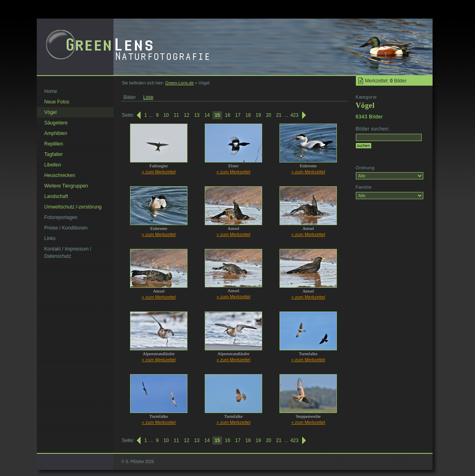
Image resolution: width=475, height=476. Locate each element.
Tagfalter (54, 154)
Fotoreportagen (61, 217)
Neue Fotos (57, 102)
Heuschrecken (60, 175)
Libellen (53, 165)
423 (294, 115)
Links (50, 238)
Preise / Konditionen (66, 228)
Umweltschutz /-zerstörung (73, 207)
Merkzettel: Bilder (386, 81)
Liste (148, 97)
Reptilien (54, 144)
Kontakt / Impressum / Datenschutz (68, 253)
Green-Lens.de (180, 83)
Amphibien (56, 133)
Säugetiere (56, 123)
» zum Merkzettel (159, 172)
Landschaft (56, 196)
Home (51, 91)
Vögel (51, 112)
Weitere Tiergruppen (66, 186)
